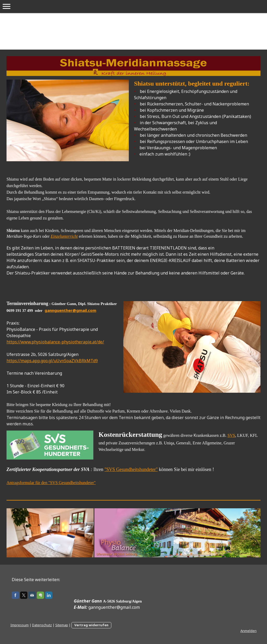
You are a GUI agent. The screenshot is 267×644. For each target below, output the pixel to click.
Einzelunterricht (64, 236)
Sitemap (62, 625)
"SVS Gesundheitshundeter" (131, 469)
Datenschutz (42, 625)
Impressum (20, 625)
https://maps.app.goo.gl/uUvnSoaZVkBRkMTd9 (52, 361)
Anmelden (248, 631)
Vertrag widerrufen (91, 625)
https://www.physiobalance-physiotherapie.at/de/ (55, 342)
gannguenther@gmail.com (70, 310)
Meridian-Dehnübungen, (194, 231)
